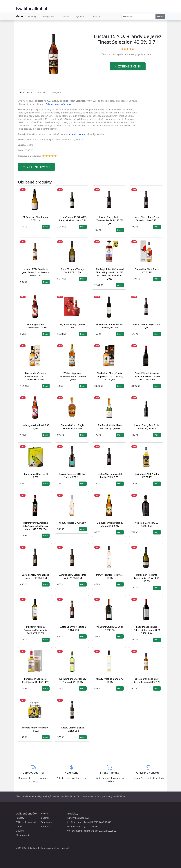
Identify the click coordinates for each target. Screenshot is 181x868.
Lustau (149, 54)
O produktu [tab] (26, 92)
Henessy (20, 818)
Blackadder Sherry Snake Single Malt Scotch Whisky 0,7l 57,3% (110, 376)
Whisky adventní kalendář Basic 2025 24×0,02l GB (92, 831)
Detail (46, 227)
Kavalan (45, 814)
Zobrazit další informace (59, 104)
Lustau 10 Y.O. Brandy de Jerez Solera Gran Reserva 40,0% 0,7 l (36, 272)
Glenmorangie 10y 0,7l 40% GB (82, 826)
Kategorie (48, 16)
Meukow (20, 831)
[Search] (139, 16)
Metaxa (19, 826)
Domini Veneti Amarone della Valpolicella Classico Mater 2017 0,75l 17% (36, 526)
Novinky (32, 16)
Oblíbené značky (26, 813)
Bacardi (45, 818)
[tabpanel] (78, 129)
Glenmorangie (23, 835)
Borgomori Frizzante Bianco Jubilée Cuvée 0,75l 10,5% (147, 578)
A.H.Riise (46, 826)
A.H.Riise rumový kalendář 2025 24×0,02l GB (89, 822)
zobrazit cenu (130, 66)
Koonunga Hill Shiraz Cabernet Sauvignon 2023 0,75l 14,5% (147, 630)
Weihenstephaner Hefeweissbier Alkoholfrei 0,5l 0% (73, 376)
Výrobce (80, 16)
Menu (19, 16)
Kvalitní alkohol (31, 848)
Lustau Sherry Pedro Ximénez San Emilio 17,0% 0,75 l (110, 220)
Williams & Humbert (26, 822)
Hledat (160, 16)
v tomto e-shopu (78, 134)
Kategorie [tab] (56, 92)
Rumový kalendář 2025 (78, 818)
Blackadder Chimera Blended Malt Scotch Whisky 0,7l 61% (36, 376)
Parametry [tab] (42, 92)
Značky (64, 16)
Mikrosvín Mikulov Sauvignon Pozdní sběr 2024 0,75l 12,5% (36, 630)
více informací (38, 167)
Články (95, 16)
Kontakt (65, 848)
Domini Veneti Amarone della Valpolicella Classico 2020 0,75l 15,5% (147, 376)
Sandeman (46, 822)
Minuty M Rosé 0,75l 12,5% (73, 523)
